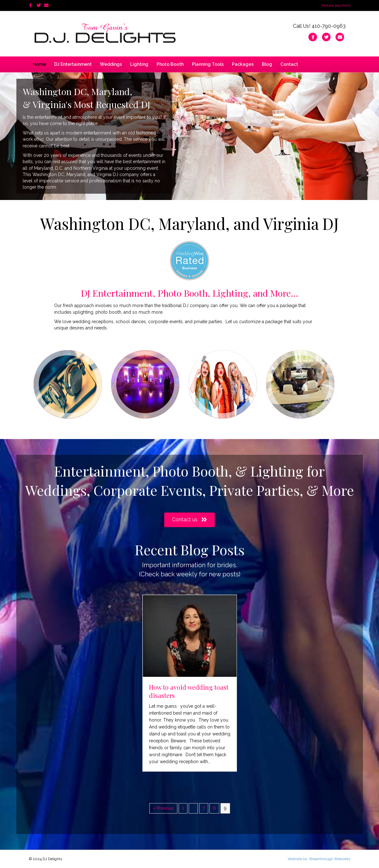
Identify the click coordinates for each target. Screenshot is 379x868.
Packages (243, 64)
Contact (289, 64)
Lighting (139, 64)
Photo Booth (170, 64)
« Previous (163, 808)
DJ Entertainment (73, 64)
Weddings (111, 64)
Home (40, 64)
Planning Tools (208, 64)
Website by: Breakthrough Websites (319, 859)
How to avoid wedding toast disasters (189, 691)
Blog (267, 64)
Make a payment (336, 5)
